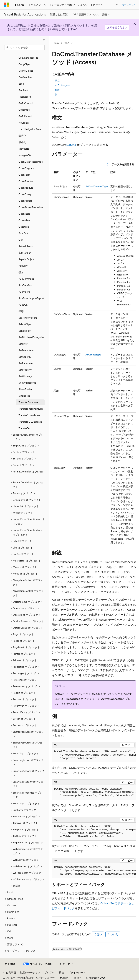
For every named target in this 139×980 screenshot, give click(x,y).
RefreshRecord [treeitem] (26, 246)
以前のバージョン (30, 972)
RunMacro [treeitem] (24, 292)
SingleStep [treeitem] (24, 396)
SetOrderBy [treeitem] (25, 357)
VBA (67, 43)
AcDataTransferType (97, 186)
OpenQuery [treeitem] (25, 194)
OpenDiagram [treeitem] (26, 168)
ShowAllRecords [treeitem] (27, 383)
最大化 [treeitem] (22, 136)
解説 (57, 90)
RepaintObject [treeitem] (26, 259)
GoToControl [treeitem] (26, 103)
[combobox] (24, 48)
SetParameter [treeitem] (26, 363)
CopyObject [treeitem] (25, 64)
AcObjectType (93, 354)
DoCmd (71, 145)
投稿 (61, 972)
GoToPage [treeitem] (24, 110)
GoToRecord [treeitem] (25, 116)
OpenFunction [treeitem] (26, 181)
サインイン (128, 5)
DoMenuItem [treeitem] (26, 77)
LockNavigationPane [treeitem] (30, 129)
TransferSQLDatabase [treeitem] (30, 422)
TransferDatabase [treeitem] (28, 402)
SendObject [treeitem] (25, 331)
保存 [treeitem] (21, 311)
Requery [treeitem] (23, 266)
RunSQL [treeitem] (23, 305)
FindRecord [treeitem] (25, 97)
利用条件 (65, 978)
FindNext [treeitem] (23, 90)
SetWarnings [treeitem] (25, 376)
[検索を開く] (117, 5)
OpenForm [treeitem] (24, 175)
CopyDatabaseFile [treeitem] (28, 58)
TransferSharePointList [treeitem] (31, 409)
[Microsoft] (7, 5)
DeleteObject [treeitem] (26, 71)
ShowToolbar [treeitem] (26, 389)
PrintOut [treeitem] (23, 233)
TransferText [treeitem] (25, 428)
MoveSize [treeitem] (24, 149)
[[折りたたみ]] (44, 40)
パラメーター (62, 85)
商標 (77, 978)
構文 (57, 81)
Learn (56, 43)
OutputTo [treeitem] (24, 227)
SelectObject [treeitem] (26, 324)
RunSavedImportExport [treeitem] (31, 298)
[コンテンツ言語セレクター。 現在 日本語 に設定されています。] (10, 964)
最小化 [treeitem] (22, 142)
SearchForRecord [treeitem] (28, 318)
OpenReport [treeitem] (25, 201)
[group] (94, 755)
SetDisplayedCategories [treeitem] (31, 337)
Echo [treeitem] (21, 84)
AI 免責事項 (9, 972)
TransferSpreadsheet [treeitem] (30, 415)
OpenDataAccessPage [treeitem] (31, 162)
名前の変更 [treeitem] (25, 253)
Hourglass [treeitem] (24, 123)
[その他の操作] (133, 43)
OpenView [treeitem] (24, 220)
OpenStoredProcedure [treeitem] (31, 207)
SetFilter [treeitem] (23, 344)
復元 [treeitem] (21, 272)
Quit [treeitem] (21, 240)
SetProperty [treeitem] (25, 370)
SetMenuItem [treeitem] (26, 350)
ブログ (48, 972)
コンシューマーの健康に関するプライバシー (28, 978)
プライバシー (76, 972)
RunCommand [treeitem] (26, 279)
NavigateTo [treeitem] (25, 155)
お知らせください (117, 27)
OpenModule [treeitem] (26, 188)
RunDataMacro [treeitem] (27, 285)
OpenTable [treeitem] (24, 214)
